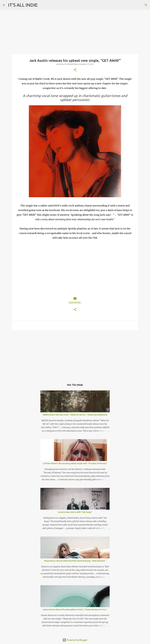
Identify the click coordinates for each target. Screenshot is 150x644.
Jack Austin (75, 303)
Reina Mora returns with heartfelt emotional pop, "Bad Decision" (75, 561)
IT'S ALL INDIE (23, 5)
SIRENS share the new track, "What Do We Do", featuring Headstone (75, 415)
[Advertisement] (75, 355)
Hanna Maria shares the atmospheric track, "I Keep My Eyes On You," (75, 610)
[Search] (146, 5)
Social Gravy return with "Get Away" (75, 512)
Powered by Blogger (75, 640)
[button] (75, 70)
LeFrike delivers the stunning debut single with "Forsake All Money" (75, 463)
